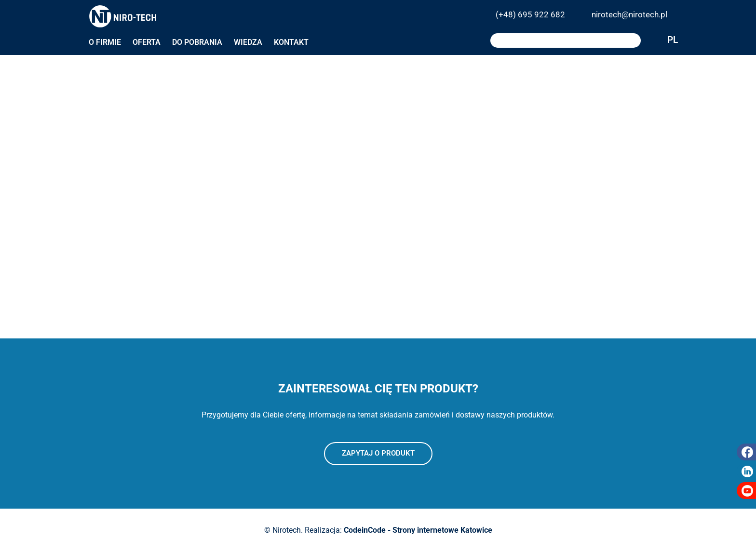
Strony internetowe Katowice (442, 530)
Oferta (147, 42)
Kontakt (291, 42)
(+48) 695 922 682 (530, 14)
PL (659, 40)
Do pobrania (197, 42)
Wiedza (248, 42)
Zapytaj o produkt (378, 453)
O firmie (105, 42)
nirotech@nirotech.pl (629, 14)
